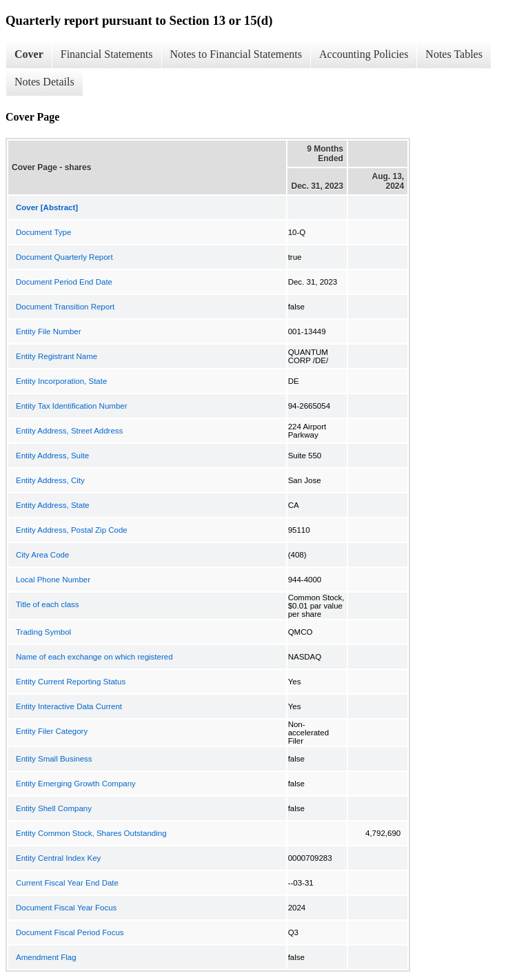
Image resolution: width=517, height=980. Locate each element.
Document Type (43, 232)
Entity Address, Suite (52, 456)
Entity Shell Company (54, 808)
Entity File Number (49, 331)
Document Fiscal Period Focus (70, 932)
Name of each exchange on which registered (94, 657)
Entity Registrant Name (57, 356)
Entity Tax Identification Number (72, 406)
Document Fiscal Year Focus (66, 908)
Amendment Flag (46, 957)
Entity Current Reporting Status (71, 682)
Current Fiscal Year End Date (67, 883)
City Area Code (42, 555)
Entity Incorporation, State (61, 381)
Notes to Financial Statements (236, 54)
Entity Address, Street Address (69, 431)
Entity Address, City (50, 480)
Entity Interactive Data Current (69, 706)
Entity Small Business (54, 759)
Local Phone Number (53, 580)
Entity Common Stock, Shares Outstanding (91, 833)
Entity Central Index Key (58, 858)
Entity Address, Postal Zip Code (72, 530)
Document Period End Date (64, 282)
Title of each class (48, 604)
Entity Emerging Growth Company (76, 784)
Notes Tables (454, 54)
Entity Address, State (53, 505)
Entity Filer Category (52, 731)
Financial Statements (107, 54)
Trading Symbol (43, 632)
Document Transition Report (65, 307)
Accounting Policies (364, 54)
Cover (29, 54)
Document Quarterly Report (64, 257)
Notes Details (44, 82)
